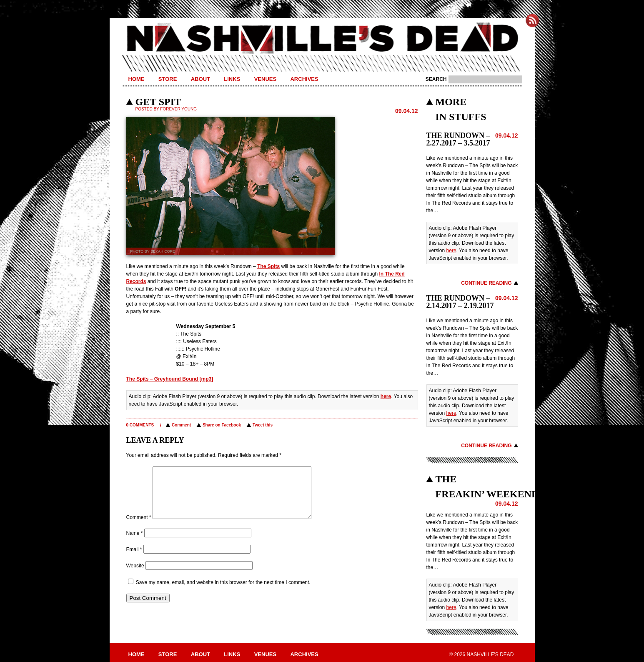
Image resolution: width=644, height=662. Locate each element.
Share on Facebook (222, 425)
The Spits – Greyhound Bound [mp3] (170, 379)
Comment (181, 425)
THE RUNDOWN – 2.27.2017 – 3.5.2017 (458, 139)
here (386, 396)
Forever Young (178, 109)
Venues (265, 79)
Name (135, 543)
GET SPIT (158, 102)
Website (135, 576)
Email (134, 559)
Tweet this (263, 425)
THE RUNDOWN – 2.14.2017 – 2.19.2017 (460, 302)
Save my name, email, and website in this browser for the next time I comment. (223, 592)
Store (168, 79)
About (200, 79)
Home (137, 79)
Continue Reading (486, 283)
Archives (304, 79)
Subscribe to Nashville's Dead (532, 20)
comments (142, 425)
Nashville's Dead (322, 39)
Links (232, 79)
